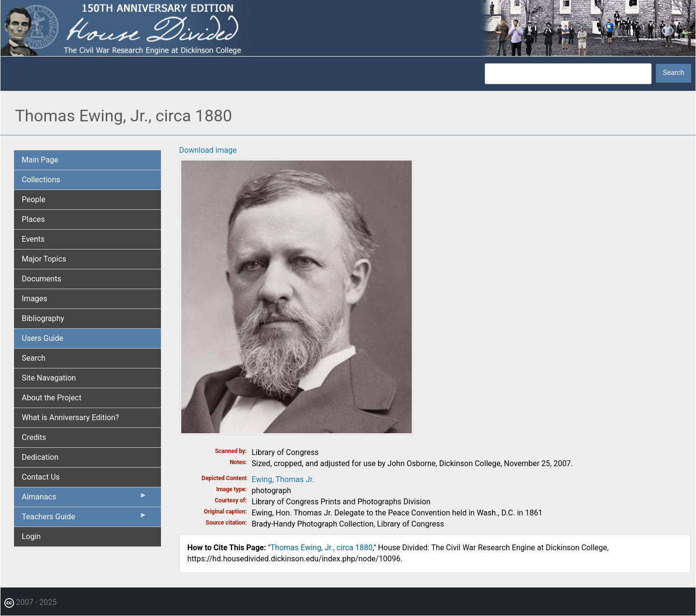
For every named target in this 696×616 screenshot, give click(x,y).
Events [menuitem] (33, 239)
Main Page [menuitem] (40, 160)
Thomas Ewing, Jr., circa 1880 (322, 548)
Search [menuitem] (34, 358)
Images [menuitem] (35, 299)
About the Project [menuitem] (51, 398)
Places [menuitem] (33, 219)
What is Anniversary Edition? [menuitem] (70, 418)
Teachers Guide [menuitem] (85, 519)
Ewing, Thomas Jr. (283, 479)
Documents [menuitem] (42, 279)
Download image (208, 150)
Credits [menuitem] (34, 437)
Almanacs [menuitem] (85, 499)
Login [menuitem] (31, 536)
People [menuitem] (34, 199)
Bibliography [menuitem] (43, 318)
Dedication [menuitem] (40, 457)
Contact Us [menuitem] (41, 477)
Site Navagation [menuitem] (49, 378)
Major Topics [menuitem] (44, 259)
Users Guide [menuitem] (43, 338)
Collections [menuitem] (41, 180)
